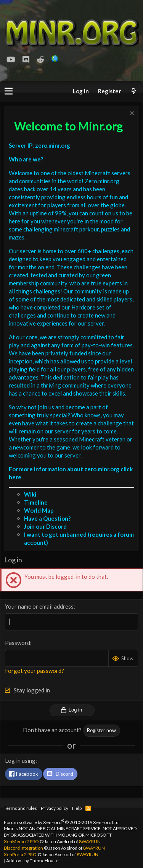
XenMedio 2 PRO (21, 841)
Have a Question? (47, 518)
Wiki (30, 494)
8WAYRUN (90, 841)
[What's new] (133, 91)
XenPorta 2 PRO (20, 854)
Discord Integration (23, 848)
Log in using (20, 761)
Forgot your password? (35, 671)
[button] (9, 91)
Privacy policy (55, 808)
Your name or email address (39, 606)
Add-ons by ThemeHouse (32, 861)
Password (18, 643)
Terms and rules (20, 808)
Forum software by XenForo (62, 822)
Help (77, 808)
